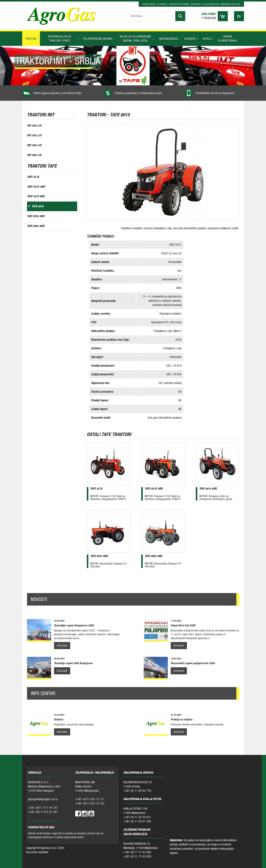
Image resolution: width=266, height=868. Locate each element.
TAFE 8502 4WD (36, 227)
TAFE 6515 (38, 207)
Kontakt (196, 4)
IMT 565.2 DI (34, 155)
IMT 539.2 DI (34, 125)
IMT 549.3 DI (34, 145)
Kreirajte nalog (231, 4)
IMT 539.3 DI (34, 135)
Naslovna (149, 4)
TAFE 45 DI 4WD (36, 187)
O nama (162, 4)
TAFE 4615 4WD (36, 197)
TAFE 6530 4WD (36, 217)
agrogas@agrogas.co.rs (43, 799)
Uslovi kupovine (179, 4)
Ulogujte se (211, 4)
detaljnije (62, 645)
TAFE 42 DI (33, 177)
